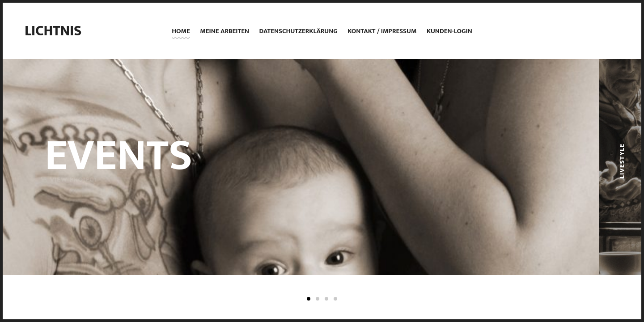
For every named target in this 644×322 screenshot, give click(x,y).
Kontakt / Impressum (382, 31)
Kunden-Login (449, 31)
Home (181, 31)
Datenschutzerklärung (298, 31)
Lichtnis (53, 31)
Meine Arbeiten (225, 31)
